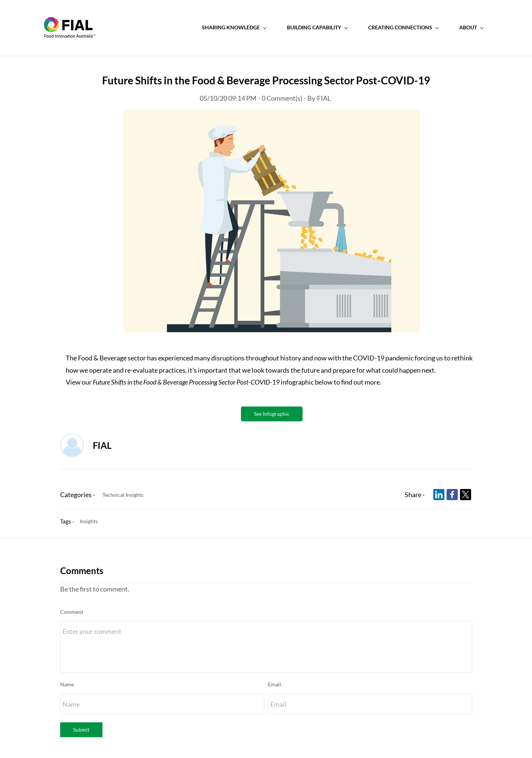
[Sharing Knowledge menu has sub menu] (217, 28)
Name (67, 685)
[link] (272, 116)
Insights (89, 522)
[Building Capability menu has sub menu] (300, 28)
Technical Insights (123, 495)
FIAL (324, 98)
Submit (81, 730)
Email (275, 685)
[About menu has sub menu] (454, 28)
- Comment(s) (280, 98)
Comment (72, 612)
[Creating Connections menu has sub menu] (386, 28)
